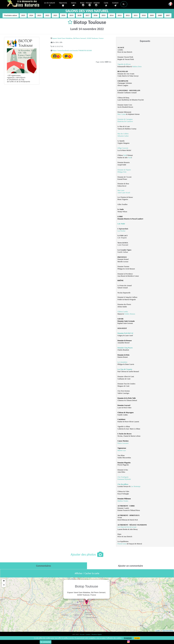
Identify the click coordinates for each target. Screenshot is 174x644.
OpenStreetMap (168, 631)
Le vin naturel (50, 4)
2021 (55, 15)
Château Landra (123, 312)
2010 (144, 15)
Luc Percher (121, 231)
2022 (47, 15)
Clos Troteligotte (123, 477)
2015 (103, 15)
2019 (71, 15)
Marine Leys (122, 450)
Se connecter (46, 642)
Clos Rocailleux (123, 484)
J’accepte (137, 638)
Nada (125, 155)
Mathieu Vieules (123, 501)
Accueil (82, 634)
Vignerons (63, 4)
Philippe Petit (122, 172)
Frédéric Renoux (130, 314)
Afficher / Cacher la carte (87, 573)
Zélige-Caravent (123, 148)
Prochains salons (11, 15)
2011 (136, 15)
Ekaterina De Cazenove (125, 121)
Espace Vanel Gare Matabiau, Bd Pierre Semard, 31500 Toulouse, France (78, 38)
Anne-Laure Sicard (124, 193)
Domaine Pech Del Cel (125, 333)
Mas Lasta (121, 190)
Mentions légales (97, 634)
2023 (39, 15)
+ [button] (4, 581)
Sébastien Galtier (123, 136)
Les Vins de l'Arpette (125, 369)
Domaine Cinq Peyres (125, 348)
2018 (79, 15)
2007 (168, 15)
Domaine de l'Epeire (124, 170)
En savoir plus (128, 638)
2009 (152, 15)
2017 (87, 15)
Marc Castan (122, 114)
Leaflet (158, 631)
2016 (95, 15)
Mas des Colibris (123, 134)
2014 (111, 15)
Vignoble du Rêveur (124, 64)
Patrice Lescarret (123, 443)
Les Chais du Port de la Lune (127, 527)
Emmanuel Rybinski (124, 479)
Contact (115, 4)
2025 (23, 15)
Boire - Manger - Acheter (90, 4)
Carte (106, 4)
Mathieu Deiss (137, 67)
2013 (120, 15)
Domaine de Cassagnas (125, 119)
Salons (74, 4)
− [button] (4, 585)
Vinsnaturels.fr (24, 4)
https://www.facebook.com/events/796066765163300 (72, 50)
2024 (31, 15)
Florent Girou (122, 544)
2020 (63, 15)
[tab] (43, 566)
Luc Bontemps (136, 486)
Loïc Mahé (121, 224)
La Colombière (122, 362)
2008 (160, 15)
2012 (128, 15)
